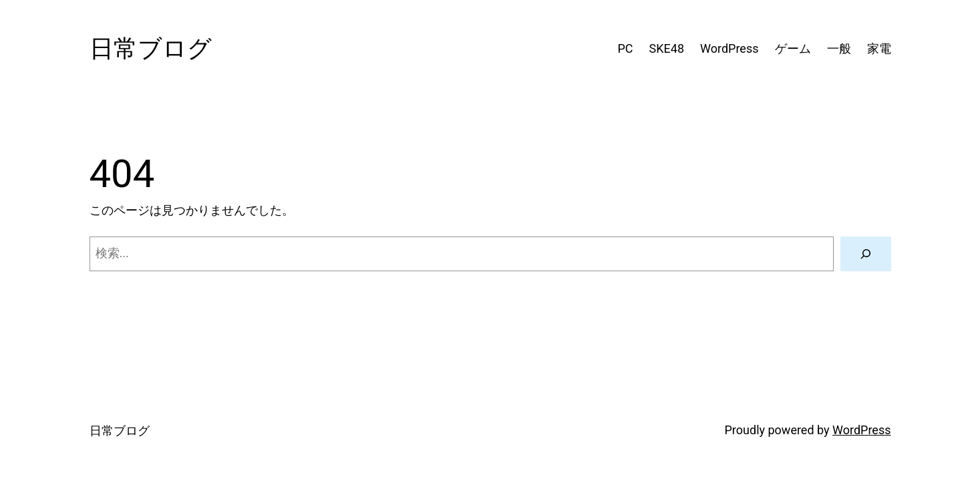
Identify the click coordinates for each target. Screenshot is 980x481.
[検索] (866, 254)
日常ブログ (151, 49)
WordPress (861, 430)
